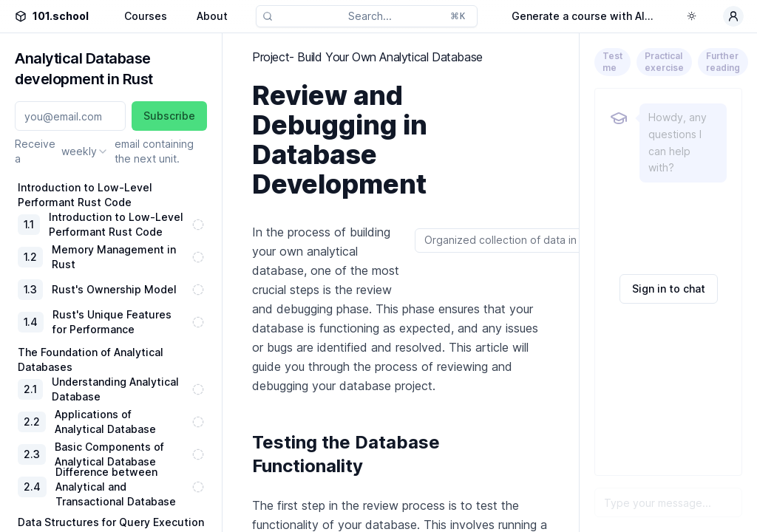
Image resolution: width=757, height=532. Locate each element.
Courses (146, 16)
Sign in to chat (669, 289)
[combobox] (85, 151)
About (212, 16)
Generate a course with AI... (583, 16)
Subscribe (169, 116)
